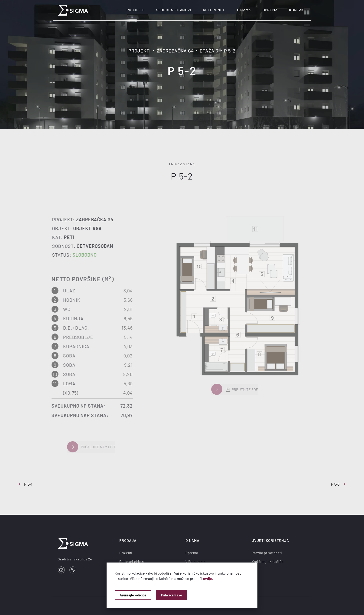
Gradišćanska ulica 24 (75, 559)
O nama (244, 10)
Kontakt (298, 10)
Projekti (135, 10)
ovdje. (208, 578)
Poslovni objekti (132, 561)
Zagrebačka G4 (175, 51)
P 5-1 (26, 484)
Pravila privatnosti (267, 553)
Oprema (270, 10)
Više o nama (195, 561)
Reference (214, 10)
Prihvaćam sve (172, 595)
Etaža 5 (209, 51)
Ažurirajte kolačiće (133, 595)
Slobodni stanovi (174, 10)
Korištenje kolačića (268, 561)
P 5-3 (338, 484)
